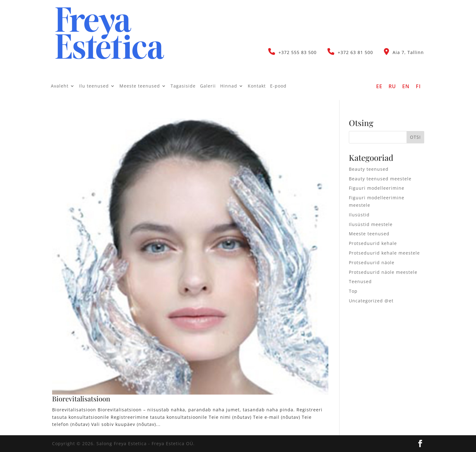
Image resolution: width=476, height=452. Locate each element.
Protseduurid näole (372, 262)
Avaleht (60, 86)
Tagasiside (183, 86)
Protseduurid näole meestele (383, 272)
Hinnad (229, 86)
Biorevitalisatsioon (81, 399)
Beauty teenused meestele (380, 179)
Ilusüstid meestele (371, 224)
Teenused (360, 281)
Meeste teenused (140, 86)
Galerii (208, 86)
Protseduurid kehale (373, 243)
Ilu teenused (94, 86)
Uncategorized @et (371, 301)
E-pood (278, 86)
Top (353, 291)
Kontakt (257, 86)
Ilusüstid (359, 215)
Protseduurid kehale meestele (384, 253)
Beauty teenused (369, 169)
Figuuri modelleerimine (377, 188)
